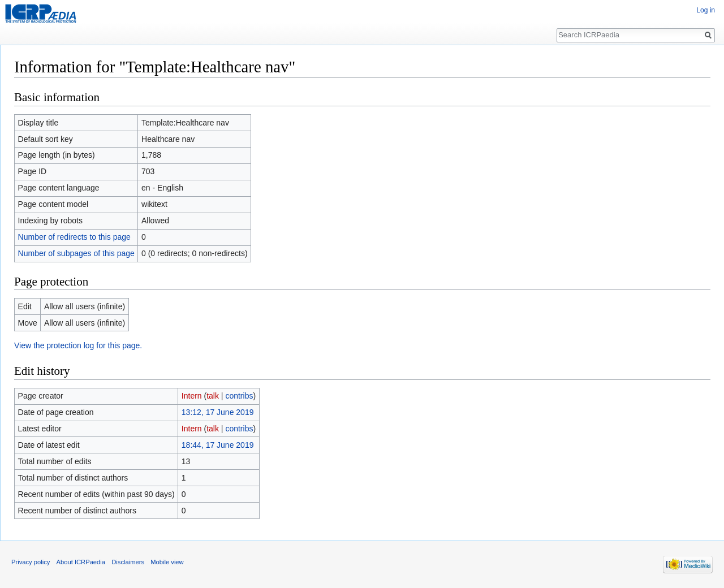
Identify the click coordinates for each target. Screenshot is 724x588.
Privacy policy (31, 562)
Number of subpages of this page (76, 253)
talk (213, 396)
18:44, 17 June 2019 (218, 445)
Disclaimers (128, 562)
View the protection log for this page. (78, 345)
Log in (706, 10)
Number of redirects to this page (74, 237)
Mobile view (167, 562)
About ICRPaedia (81, 562)
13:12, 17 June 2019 (218, 412)
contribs (239, 396)
